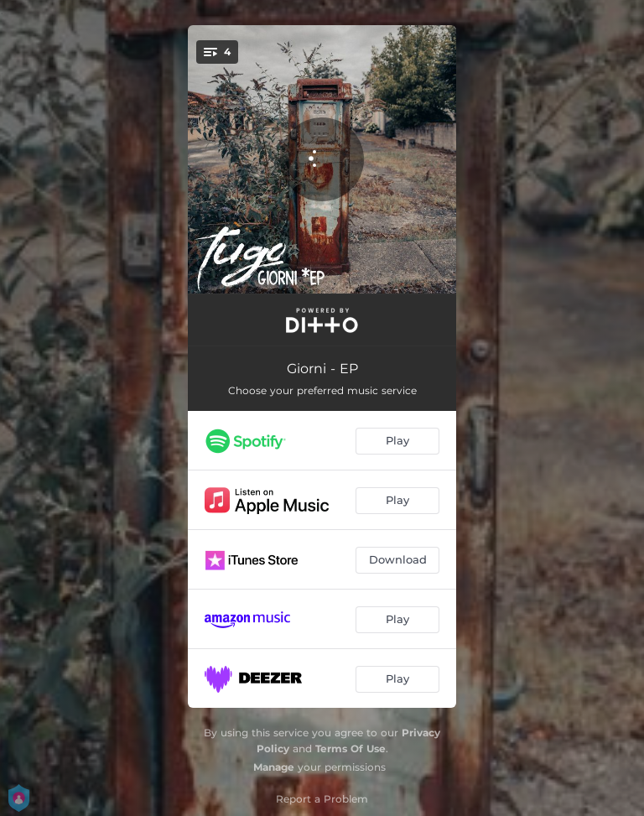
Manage (274, 767)
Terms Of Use (351, 748)
